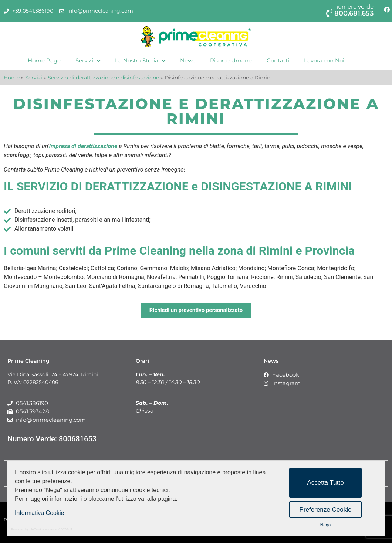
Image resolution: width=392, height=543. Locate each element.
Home (12, 78)
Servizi (88, 61)
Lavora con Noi (324, 60)
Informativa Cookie (39, 513)
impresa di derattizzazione (83, 146)
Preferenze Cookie (326, 510)
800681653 (78, 439)
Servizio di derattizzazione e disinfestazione (103, 78)
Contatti (278, 60)
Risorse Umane (231, 60)
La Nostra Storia (140, 61)
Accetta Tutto (325, 483)
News (188, 60)
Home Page (44, 60)
